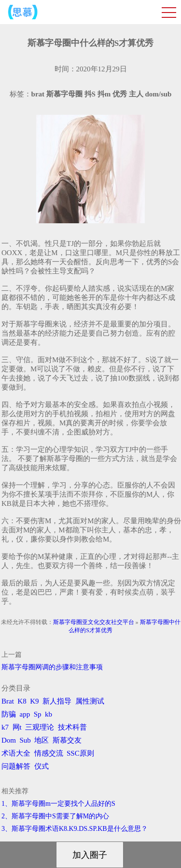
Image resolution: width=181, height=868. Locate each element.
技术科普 (72, 727)
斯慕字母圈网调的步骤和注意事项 (52, 667)
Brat (8, 701)
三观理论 (40, 727)
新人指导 (57, 701)
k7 (5, 727)
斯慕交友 (67, 740)
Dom (9, 740)
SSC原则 (80, 753)
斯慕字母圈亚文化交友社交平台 (94, 622)
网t (17, 727)
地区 (42, 740)
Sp (38, 714)
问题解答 (16, 766)
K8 (22, 701)
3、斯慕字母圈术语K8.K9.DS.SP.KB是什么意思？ (75, 829)
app (25, 714)
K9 (34, 701)
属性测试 (90, 701)
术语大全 (16, 753)
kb (49, 714)
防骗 (9, 714)
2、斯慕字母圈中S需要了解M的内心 (55, 816)
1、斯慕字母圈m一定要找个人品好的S (58, 804)
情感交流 (49, 753)
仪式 (42, 766)
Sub (25, 740)
